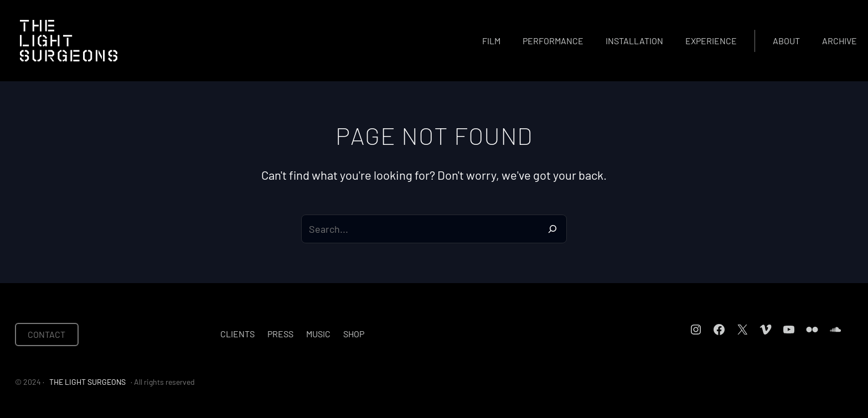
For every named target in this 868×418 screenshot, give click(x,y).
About (786, 41)
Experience (711, 41)
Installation (634, 41)
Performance (553, 41)
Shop (354, 334)
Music (318, 334)
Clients (237, 334)
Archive (839, 41)
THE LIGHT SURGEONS (87, 382)
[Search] (552, 229)
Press (280, 334)
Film (491, 41)
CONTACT (46, 334)
